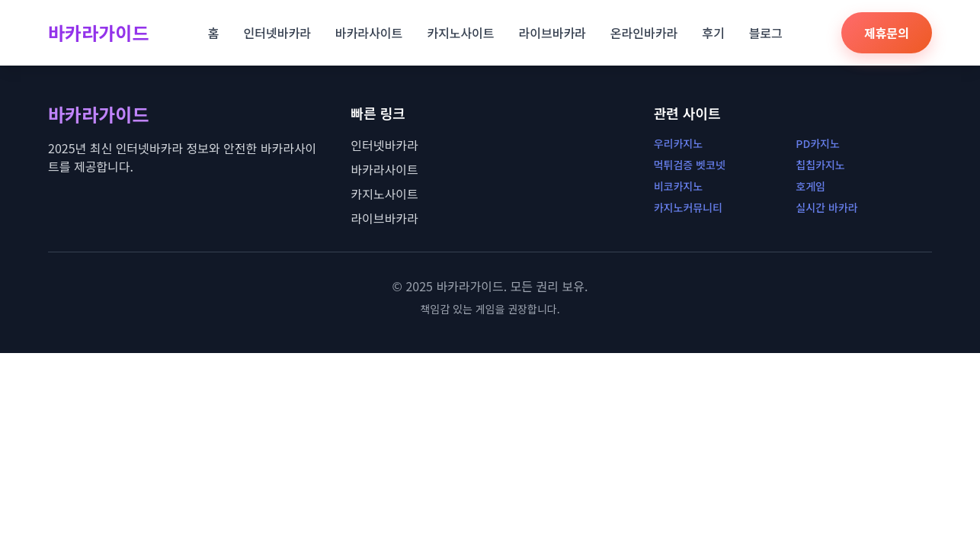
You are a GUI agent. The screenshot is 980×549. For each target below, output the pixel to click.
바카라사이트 (369, 33)
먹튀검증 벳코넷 (690, 165)
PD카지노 (818, 143)
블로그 (766, 33)
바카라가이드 (98, 33)
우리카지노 (678, 143)
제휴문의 (887, 33)
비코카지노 (678, 186)
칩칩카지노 (820, 165)
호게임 (810, 186)
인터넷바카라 (277, 33)
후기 (713, 33)
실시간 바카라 (826, 207)
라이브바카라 (552, 33)
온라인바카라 (644, 33)
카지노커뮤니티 (688, 207)
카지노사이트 (460, 33)
